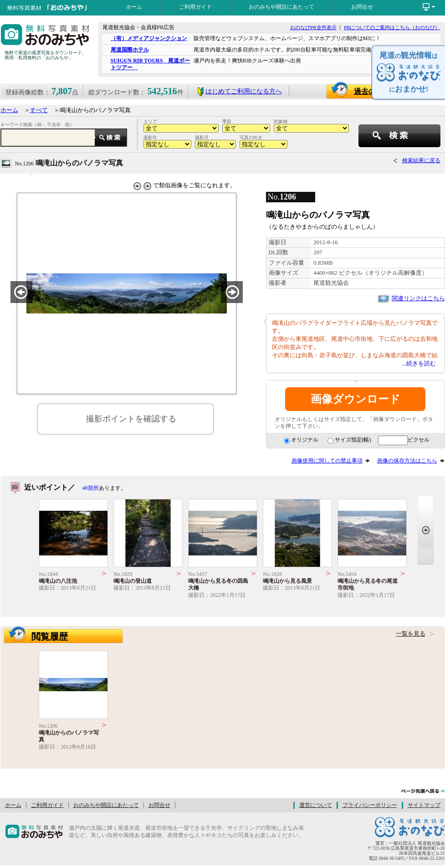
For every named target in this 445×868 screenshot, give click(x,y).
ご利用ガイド (195, 7)
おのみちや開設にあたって (281, 7)
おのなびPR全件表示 (313, 27)
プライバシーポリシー (370, 805)
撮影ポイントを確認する (131, 419)
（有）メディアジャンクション (149, 38)
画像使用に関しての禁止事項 (327, 461)
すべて (39, 110)
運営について (316, 805)
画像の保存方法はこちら (407, 461)
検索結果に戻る (421, 160)
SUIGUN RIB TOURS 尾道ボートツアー (151, 64)
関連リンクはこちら (418, 298)
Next (426, 530)
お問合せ (362, 7)
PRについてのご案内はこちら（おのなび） (392, 27)
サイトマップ (424, 805)
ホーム (134, 7)
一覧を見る (411, 634)
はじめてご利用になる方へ (239, 91)
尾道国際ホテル (130, 50)
